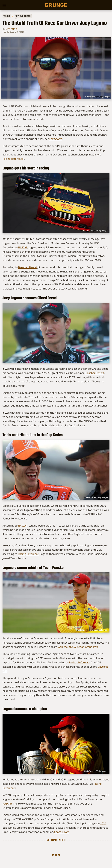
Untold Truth (23, 16)
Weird (7, 16)
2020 (103, 823)
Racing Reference (13, 159)
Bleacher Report (28, 267)
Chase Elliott (62, 832)
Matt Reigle (11, 29)
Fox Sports (56, 139)
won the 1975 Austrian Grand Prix (78, 647)
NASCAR (23, 247)
